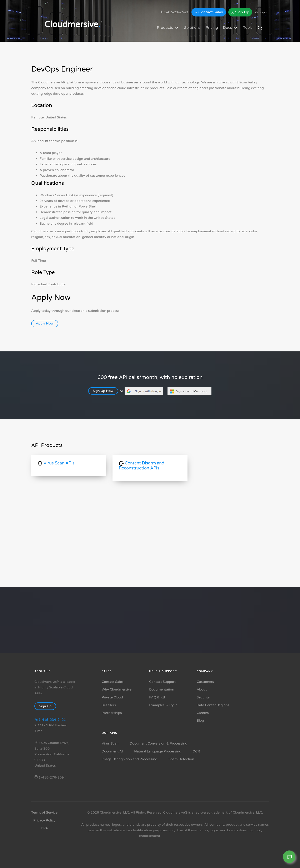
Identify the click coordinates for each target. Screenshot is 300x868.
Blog (200, 721)
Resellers (109, 705)
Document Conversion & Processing (159, 743)
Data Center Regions (213, 705)
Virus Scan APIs (56, 463)
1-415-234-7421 (174, 12)
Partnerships (112, 713)
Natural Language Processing (158, 751)
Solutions (192, 28)
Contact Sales (209, 12)
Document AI (112, 751)
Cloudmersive (72, 24)
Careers (203, 713)
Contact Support (162, 682)
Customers (205, 682)
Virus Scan (110, 743)
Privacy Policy (44, 820)
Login (261, 12)
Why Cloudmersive (117, 689)
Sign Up (240, 12)
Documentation (162, 689)
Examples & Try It (163, 705)
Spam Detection (181, 759)
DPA (44, 828)
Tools (248, 28)
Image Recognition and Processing (129, 759)
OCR (196, 751)
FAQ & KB (157, 697)
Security (203, 697)
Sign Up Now (105, 391)
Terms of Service (44, 813)
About (202, 689)
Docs (231, 28)
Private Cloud (112, 697)
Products (168, 28)
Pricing (212, 28)
